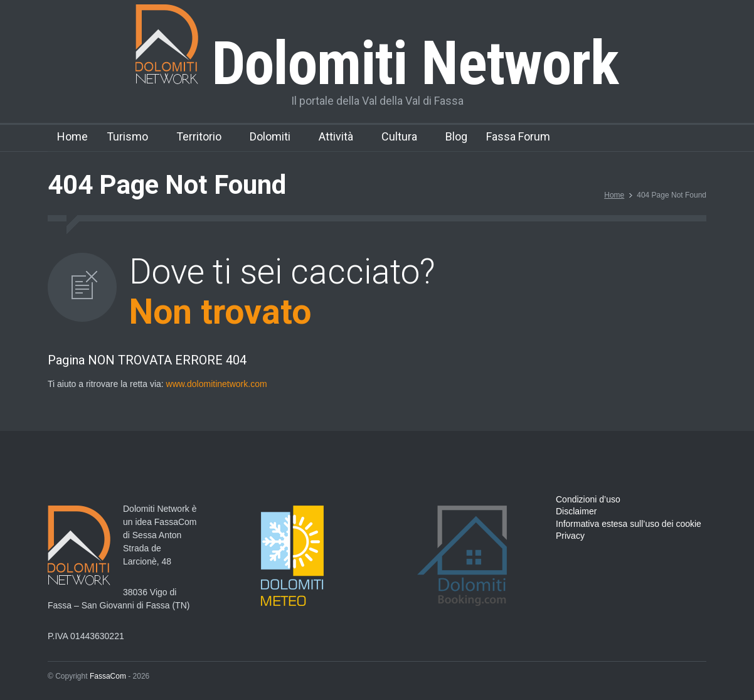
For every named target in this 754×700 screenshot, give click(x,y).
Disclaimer (576, 511)
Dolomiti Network (377, 63)
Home (72, 136)
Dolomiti (270, 136)
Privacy (570, 536)
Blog (456, 136)
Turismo (127, 136)
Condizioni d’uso (588, 499)
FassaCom (108, 676)
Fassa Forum (518, 136)
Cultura (399, 136)
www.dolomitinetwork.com (217, 384)
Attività (336, 136)
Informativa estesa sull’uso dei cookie (629, 524)
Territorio (199, 136)
